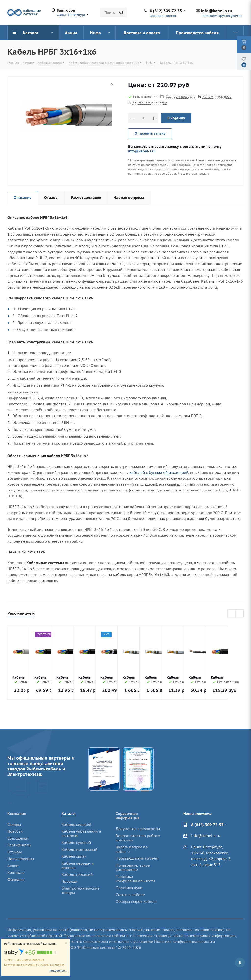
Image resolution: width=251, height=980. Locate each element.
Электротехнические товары (81, 890)
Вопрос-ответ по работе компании (138, 838)
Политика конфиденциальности (135, 879)
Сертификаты (19, 845)
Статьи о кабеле (130, 895)
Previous (232, 614)
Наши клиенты (21, 859)
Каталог (69, 814)
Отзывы (15, 852)
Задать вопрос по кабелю (132, 849)
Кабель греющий (77, 875)
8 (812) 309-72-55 (166, 11)
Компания (17, 814)
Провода (69, 881)
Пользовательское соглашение (133, 867)
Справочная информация (128, 816)
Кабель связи (74, 856)
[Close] (66, 944)
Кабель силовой (76, 824)
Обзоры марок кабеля (136, 902)
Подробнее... (58, 971)
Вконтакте (240, 963)
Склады (14, 824)
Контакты (16, 873)
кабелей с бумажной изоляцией (159, 472)
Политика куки (129, 888)
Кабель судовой (76, 843)
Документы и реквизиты (138, 829)
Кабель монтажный (79, 849)
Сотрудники (18, 838)
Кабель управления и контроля (81, 833)
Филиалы (16, 879)
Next (240, 614)
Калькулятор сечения (150, 102)
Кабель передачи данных (78, 865)
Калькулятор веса (217, 96)
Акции (13, 866)
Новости (15, 831)
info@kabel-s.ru (217, 11)
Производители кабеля (137, 858)
